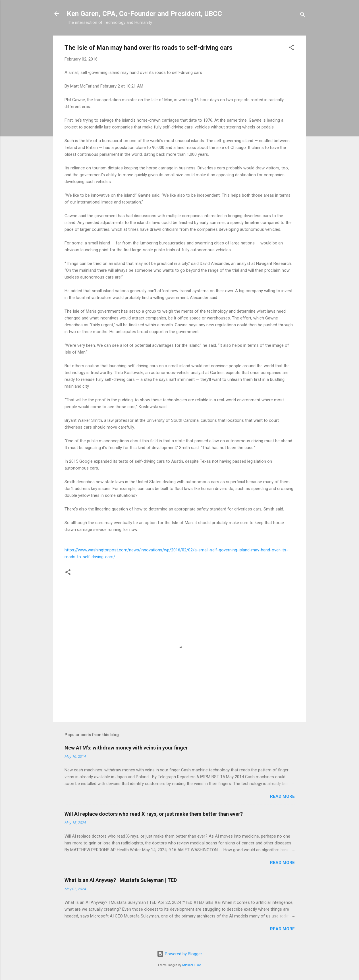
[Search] (303, 15)
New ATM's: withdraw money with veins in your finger (126, 748)
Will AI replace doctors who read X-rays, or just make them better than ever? (154, 814)
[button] (291, 48)
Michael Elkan (192, 965)
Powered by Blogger (179, 954)
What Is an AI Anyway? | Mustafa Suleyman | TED (121, 880)
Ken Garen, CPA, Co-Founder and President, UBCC (144, 14)
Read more (282, 796)
